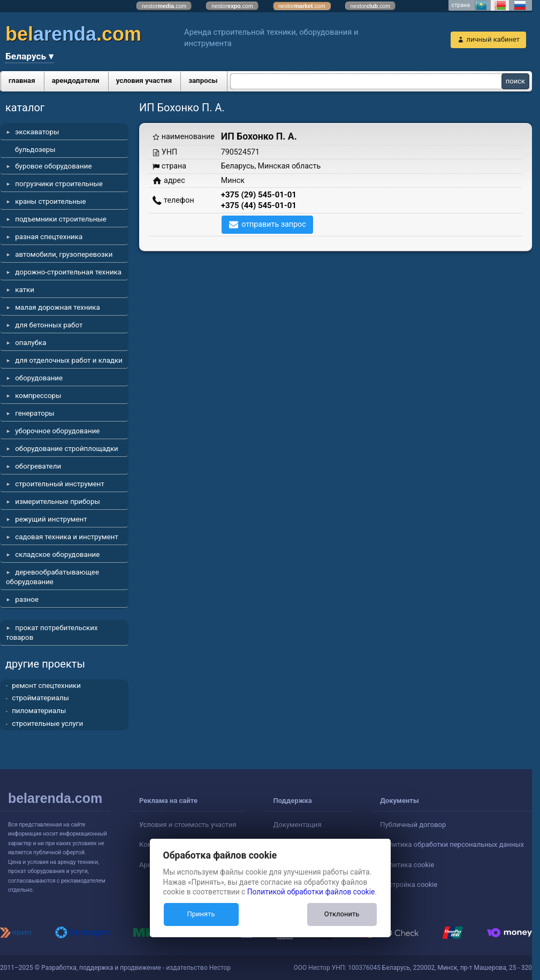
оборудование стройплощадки (67, 449)
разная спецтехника (49, 237)
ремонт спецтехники (46, 686)
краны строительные (50, 201)
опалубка (31, 343)
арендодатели (76, 81)
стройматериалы (40, 698)
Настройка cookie (409, 885)
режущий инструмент (51, 519)
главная (22, 81)
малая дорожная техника (57, 307)
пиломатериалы (39, 711)
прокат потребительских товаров (52, 633)
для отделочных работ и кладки (69, 360)
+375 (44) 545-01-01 (259, 205)
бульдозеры (35, 150)
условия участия (144, 81)
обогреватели (38, 466)
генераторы (35, 413)
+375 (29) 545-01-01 (259, 195)
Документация (298, 825)
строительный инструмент (60, 484)
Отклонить (342, 914)
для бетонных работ (49, 325)
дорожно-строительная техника (68, 272)
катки (25, 290)
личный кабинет (493, 39)
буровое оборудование (53, 166)
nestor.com (164, 6)
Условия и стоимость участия (188, 825)
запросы (203, 81)
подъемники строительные (61, 219)
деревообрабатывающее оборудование (52, 577)
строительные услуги (47, 723)
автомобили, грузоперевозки (64, 254)
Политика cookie (407, 865)
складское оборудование (57, 554)
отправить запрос (274, 224)
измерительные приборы (58, 502)
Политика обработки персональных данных (452, 844)
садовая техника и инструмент (67, 537)
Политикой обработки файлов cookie (311, 892)
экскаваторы (37, 132)
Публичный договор (413, 825)
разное (27, 599)
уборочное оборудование (57, 431)
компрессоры (38, 396)
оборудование (39, 378)
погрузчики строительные (59, 184)
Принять (201, 914)
